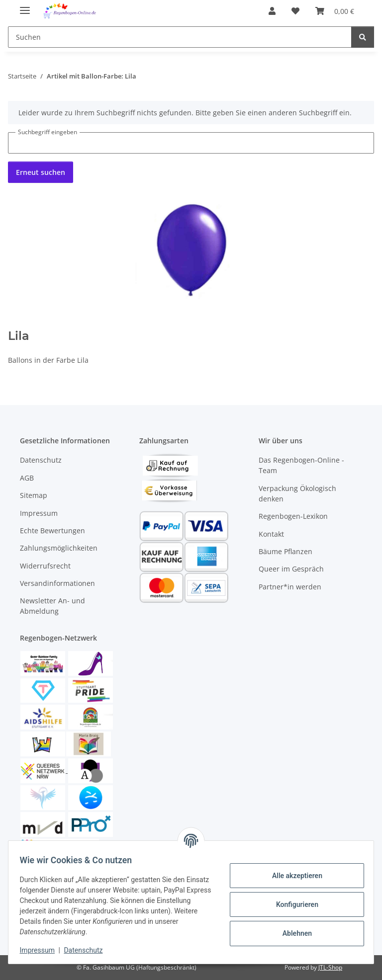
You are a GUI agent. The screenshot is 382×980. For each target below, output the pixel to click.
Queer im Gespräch (291, 569)
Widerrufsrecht (45, 566)
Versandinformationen (57, 583)
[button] (272, 11)
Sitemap (34, 495)
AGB (27, 478)
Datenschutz (88, 950)
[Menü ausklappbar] (25, 6)
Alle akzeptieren (292, 876)
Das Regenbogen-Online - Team (301, 465)
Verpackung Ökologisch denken (297, 493)
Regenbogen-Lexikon (293, 516)
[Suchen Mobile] (180, 37)
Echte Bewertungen (52, 531)
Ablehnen (292, 933)
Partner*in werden (290, 587)
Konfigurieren (292, 904)
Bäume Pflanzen (286, 551)
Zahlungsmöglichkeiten (59, 548)
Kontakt (271, 534)
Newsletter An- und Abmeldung (52, 606)
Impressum (42, 950)
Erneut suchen (41, 172)
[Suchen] (363, 37)
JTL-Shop (330, 967)
